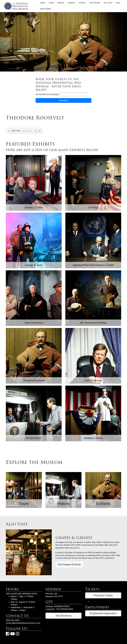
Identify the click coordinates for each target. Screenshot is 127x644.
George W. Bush (34, 265)
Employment (46, 9)
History (82, 3)
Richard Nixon (34, 438)
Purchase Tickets (103, 595)
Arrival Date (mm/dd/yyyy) (47, 94)
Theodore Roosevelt (34, 380)
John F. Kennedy (93, 380)
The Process (95, 3)
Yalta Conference (34, 323)
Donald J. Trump (34, 207)
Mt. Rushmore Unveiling (93, 323)
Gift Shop (108, 3)
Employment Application (103, 613)
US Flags (93, 207)
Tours (51, 3)
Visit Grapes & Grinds (69, 564)
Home (43, 3)
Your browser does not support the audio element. (24, 131)
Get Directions (63, 616)
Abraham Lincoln (93, 438)
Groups (61, 3)
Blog (118, 3)
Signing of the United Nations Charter (93, 265)
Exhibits (71, 3)
